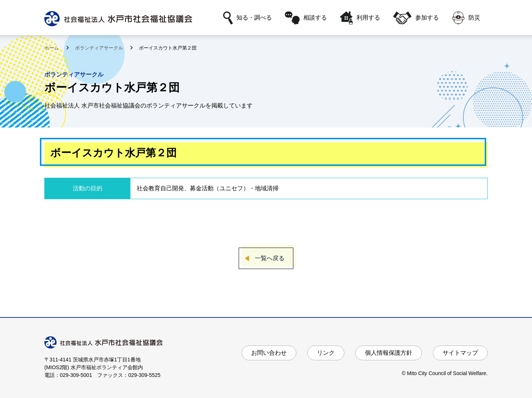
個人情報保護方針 (389, 353)
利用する (360, 18)
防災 (466, 18)
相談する (306, 18)
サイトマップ (460, 353)
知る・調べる (248, 18)
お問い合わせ (269, 353)
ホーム (52, 48)
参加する (416, 18)
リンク (326, 353)
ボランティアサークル (100, 48)
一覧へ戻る (270, 258)
